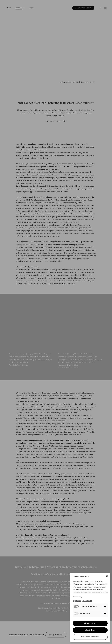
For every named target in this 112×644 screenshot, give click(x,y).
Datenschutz (87, 601)
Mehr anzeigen (79, 597)
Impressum (77, 601)
